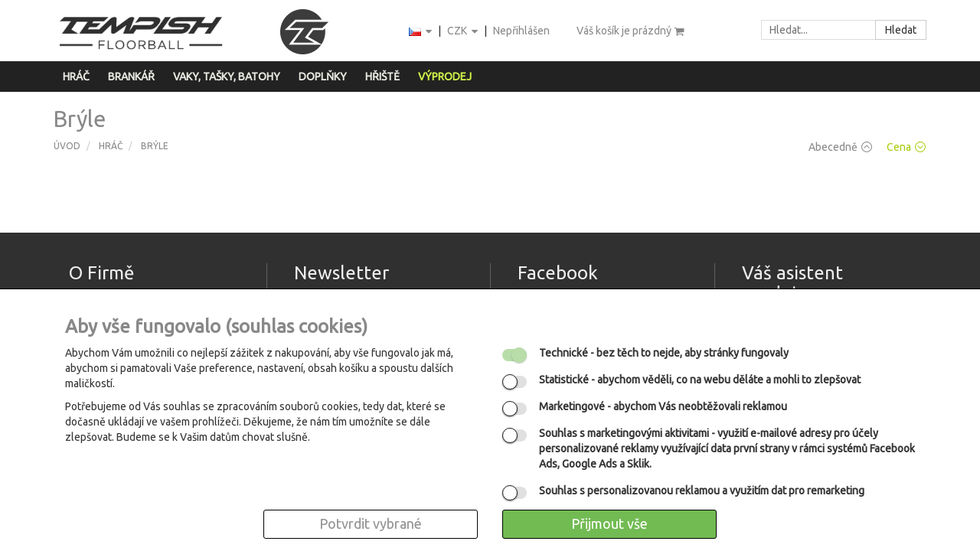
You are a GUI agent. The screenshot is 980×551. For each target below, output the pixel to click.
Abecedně (840, 147)
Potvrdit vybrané (371, 523)
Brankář (131, 77)
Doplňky (323, 77)
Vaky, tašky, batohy (227, 77)
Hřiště (382, 77)
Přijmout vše (609, 523)
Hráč (76, 77)
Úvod (67, 146)
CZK (464, 32)
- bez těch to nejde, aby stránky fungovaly (664, 353)
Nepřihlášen (521, 31)
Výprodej (445, 77)
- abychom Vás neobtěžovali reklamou (663, 406)
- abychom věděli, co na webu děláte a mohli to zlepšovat (700, 380)
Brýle (155, 146)
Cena (906, 147)
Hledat (901, 30)
